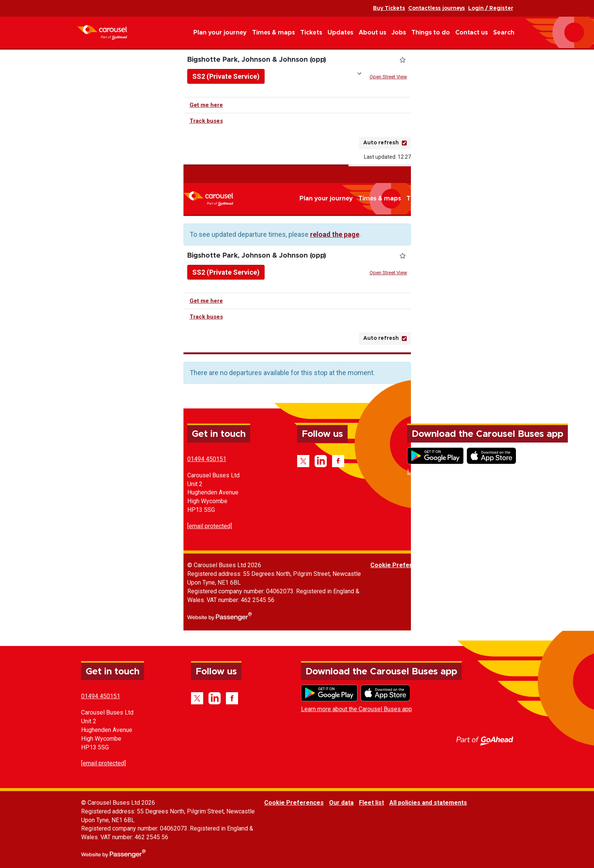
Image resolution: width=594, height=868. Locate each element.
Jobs (399, 33)
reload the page (335, 234)
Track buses (206, 121)
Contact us (472, 33)
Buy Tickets (389, 8)
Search (504, 33)
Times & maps (273, 33)
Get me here (206, 105)
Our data (447, 565)
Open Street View (388, 77)
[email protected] (210, 526)
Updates (340, 33)
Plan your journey (220, 33)
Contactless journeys (437, 8)
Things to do (431, 33)
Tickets (311, 33)
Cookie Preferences (400, 565)
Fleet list (478, 565)
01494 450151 (207, 459)
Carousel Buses (102, 32)
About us (372, 33)
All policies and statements (534, 565)
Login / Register (491, 8)
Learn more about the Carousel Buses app (463, 472)
